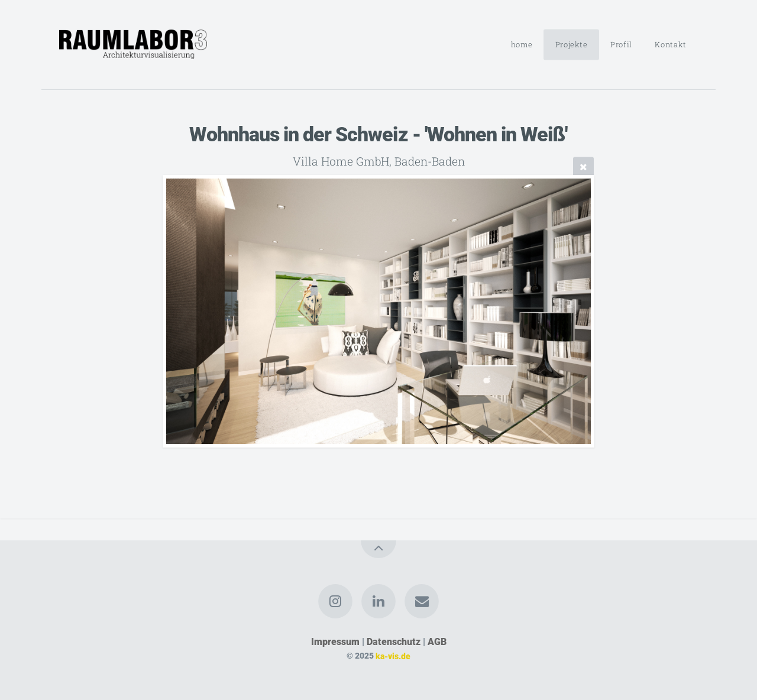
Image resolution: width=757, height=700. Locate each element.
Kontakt (670, 44)
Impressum (335, 642)
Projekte (572, 44)
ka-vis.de (393, 656)
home (522, 44)
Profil (621, 44)
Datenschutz (394, 642)
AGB (437, 642)
